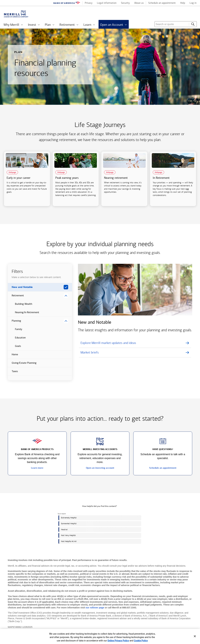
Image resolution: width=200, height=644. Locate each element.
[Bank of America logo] (67, 3)
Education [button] (17, 339)
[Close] (195, 636)
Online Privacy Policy (118, 641)
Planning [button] (14, 322)
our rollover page (95, 608)
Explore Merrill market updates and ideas (108, 343)
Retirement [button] (16, 297)
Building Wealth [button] (20, 305)
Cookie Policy (141, 641)
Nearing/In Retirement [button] (23, 314)
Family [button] (15, 331)
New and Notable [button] (20, 288)
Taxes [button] (13, 373)
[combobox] (176, 24)
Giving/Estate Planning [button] (22, 364)
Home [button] (13, 356)
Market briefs (90, 352)
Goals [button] (14, 347)
